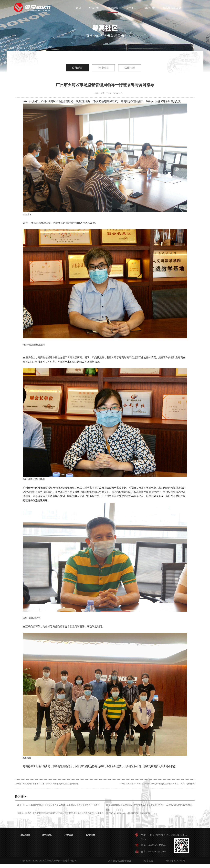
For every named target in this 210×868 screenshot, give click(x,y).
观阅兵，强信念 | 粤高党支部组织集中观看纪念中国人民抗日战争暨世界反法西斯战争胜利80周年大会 (60, 815)
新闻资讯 (21, 48)
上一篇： (46, 784)
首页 (79, 8)
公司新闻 (32, 48)
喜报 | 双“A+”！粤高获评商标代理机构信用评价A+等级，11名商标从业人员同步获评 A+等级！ (58, 805)
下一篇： (157, 784)
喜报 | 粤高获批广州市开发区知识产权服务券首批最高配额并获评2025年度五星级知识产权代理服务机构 (149, 808)
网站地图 (148, 861)
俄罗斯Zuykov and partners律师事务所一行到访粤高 (128, 813)
